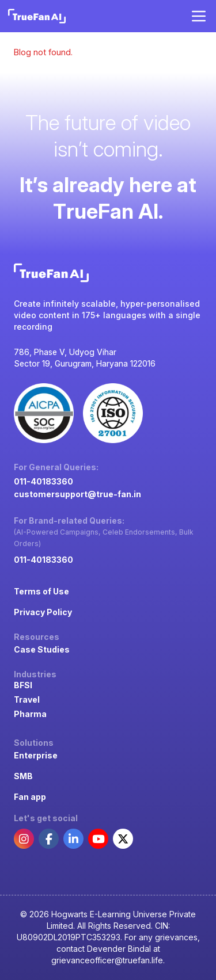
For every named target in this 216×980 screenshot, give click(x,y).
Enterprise (36, 755)
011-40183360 (43, 481)
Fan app (30, 797)
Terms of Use (41, 591)
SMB (23, 776)
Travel (27, 699)
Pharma (30, 714)
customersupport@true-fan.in (77, 494)
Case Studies (42, 649)
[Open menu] (199, 16)
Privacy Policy (43, 612)
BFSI (23, 685)
